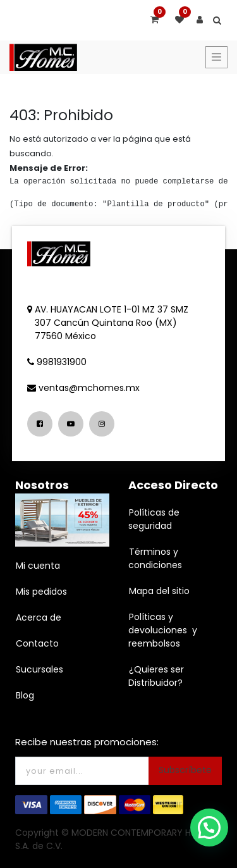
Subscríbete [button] (185, 770)
